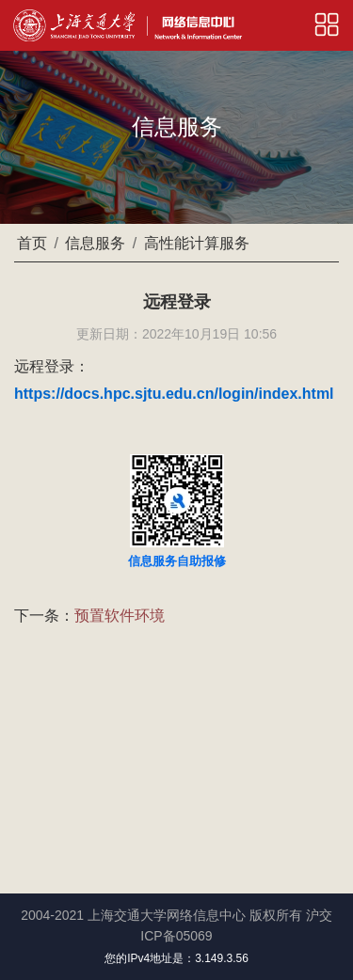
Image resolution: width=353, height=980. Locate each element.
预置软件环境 (120, 616)
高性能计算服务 (197, 243)
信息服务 (95, 243)
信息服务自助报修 (177, 561)
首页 (32, 243)
